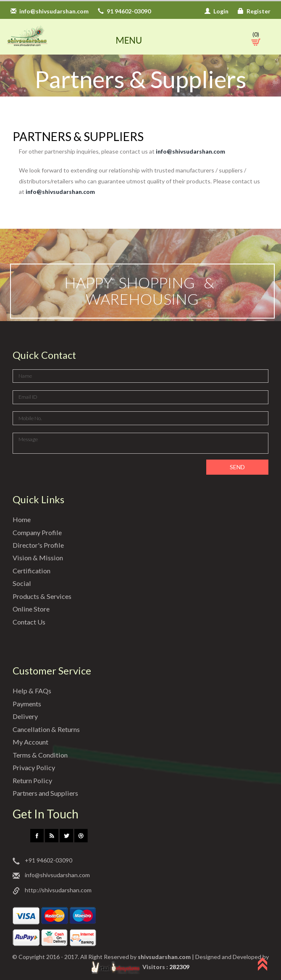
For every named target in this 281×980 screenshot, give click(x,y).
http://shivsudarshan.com (52, 890)
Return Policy (33, 780)
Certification (32, 571)
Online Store (32, 609)
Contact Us (30, 622)
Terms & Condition (41, 755)
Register (254, 11)
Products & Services (43, 596)
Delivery (25, 716)
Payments (28, 704)
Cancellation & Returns (48, 729)
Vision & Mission (37, 558)
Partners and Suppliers (47, 793)
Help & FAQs (32, 691)
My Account (31, 742)
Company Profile (38, 532)
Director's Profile (39, 545)
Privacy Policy (34, 767)
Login (217, 11)
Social (22, 583)
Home (22, 519)
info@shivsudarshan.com (50, 11)
